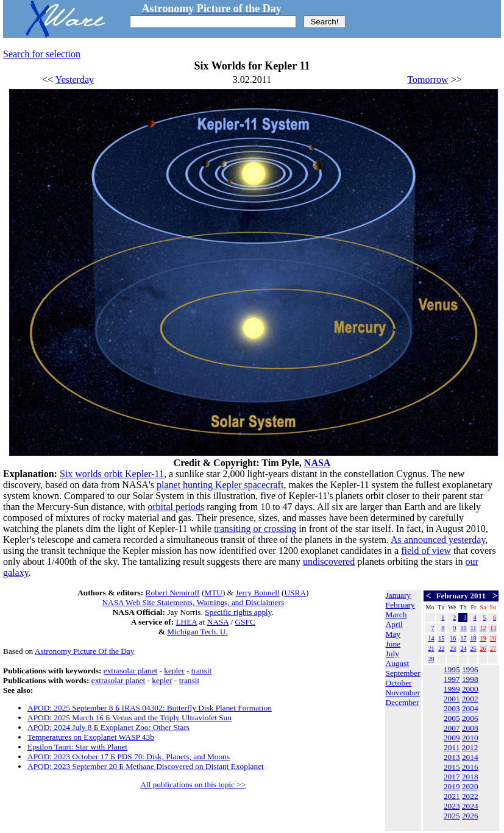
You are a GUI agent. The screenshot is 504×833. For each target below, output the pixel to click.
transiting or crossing (255, 529)
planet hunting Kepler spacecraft (220, 485)
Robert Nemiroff (173, 593)
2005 (452, 718)
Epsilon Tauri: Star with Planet (77, 747)
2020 (470, 786)
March (396, 615)
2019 (452, 786)
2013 (452, 757)
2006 (470, 718)
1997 (452, 679)
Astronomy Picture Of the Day (85, 651)
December (403, 702)
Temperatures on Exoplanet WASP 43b (91, 737)
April (394, 624)
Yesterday (75, 80)
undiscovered (329, 562)
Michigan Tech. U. (197, 632)
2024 (470, 806)
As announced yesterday (438, 540)
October (399, 683)
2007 (452, 728)
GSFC (245, 622)
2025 (452, 816)
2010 (470, 738)
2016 (470, 767)
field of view (426, 551)
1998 (470, 679)
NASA (318, 463)
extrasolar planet (130, 671)
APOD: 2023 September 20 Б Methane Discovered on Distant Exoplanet (146, 766)
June (393, 644)
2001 (452, 699)
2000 (470, 689)
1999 (452, 689)
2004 (470, 708)
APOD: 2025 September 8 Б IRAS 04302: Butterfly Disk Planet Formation (150, 708)
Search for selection (42, 54)
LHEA (186, 622)
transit (201, 671)
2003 (452, 708)
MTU (213, 593)
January (398, 595)
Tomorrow (428, 80)
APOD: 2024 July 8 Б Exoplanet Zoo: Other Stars (108, 727)
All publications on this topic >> (193, 785)
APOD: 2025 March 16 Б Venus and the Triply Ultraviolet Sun (130, 718)
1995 (452, 669)
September (403, 673)
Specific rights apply (238, 612)
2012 (470, 747)
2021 (452, 796)
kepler (174, 671)
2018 (470, 777)
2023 (452, 806)
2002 (470, 699)
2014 (470, 757)
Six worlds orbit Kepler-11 (112, 474)
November (403, 693)
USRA (295, 593)
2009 (452, 738)
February (400, 605)
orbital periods (176, 507)
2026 (470, 816)
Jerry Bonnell (257, 593)
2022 (470, 796)
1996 (470, 669)
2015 (452, 767)
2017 (452, 777)
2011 (452, 747)
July (392, 654)
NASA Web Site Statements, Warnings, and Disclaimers (193, 602)
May (393, 634)
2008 (470, 728)
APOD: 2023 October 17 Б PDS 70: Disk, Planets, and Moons (129, 757)
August (398, 663)
